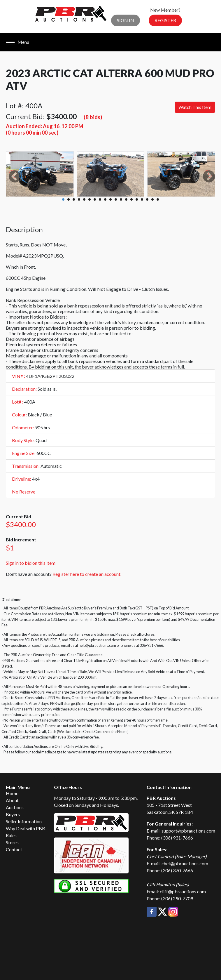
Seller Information (24, 821)
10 (110, 199)
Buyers (13, 814)
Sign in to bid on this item (31, 563)
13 (126, 199)
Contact (14, 849)
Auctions (15, 807)
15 (137, 199)
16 (142, 199)
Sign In (126, 20)
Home (12, 793)
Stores (12, 842)
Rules (11, 835)
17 (147, 199)
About (12, 800)
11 (116, 199)
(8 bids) (93, 117)
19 (158, 199)
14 (131, 199)
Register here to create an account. (87, 574)
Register (165, 20)
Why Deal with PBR (25, 828)
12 (121, 199)
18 (152, 199)
